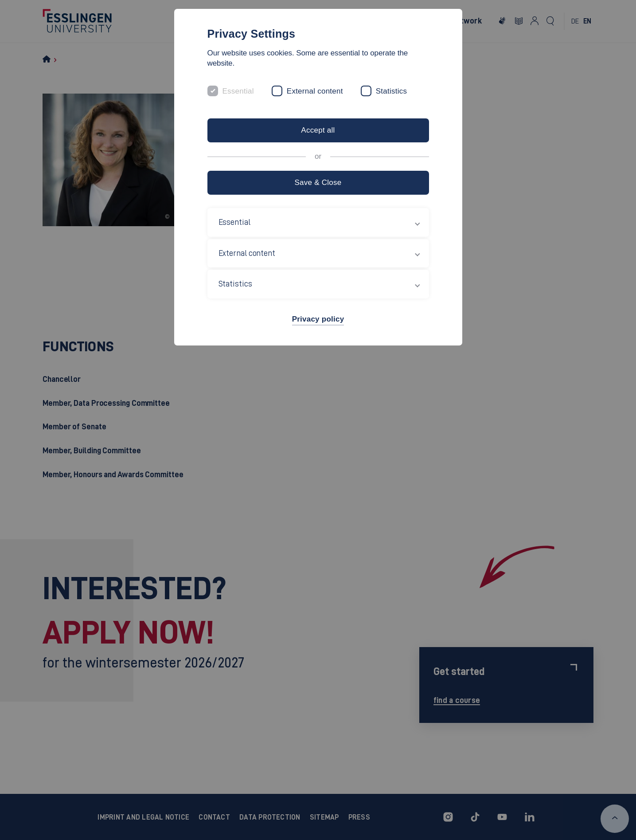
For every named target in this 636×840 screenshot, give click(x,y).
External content (315, 91)
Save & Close (318, 183)
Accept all (318, 130)
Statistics (392, 91)
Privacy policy (318, 319)
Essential (238, 91)
